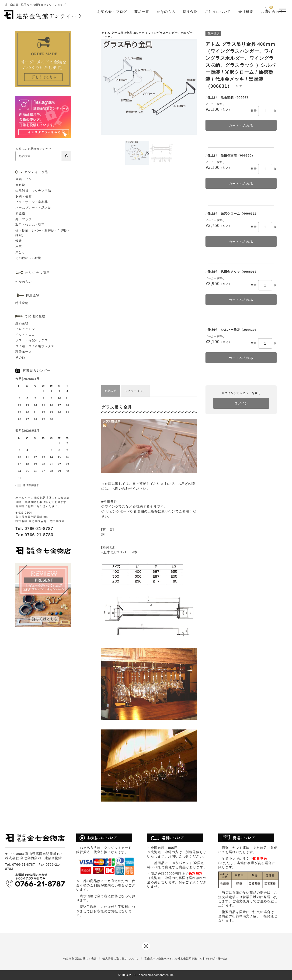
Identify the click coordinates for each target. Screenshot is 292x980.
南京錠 (20, 185)
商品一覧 (142, 12)
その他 (20, 357)
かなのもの (166, 12)
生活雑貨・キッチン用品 (33, 190)
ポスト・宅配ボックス (32, 340)
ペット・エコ (25, 335)
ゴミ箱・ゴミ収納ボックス (35, 346)
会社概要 (246, 12)
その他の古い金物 (28, 258)
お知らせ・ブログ (112, 12)
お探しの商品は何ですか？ (33, 149)
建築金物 (22, 323)
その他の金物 (35, 316)
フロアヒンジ (25, 329)
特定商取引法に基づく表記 (80, 959)
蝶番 (19, 241)
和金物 (20, 213)
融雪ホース (24, 352)
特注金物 (190, 12)
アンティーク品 (36, 172)
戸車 (19, 246)
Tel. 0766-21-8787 (34, 529)
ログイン (241, 403)
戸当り (20, 252)
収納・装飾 (24, 196)
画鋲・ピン (24, 179)
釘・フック (24, 219)
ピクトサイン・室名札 (32, 202)
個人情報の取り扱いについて (120, 959)
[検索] (66, 156)
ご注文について (218, 12)
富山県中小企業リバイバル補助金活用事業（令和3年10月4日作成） (186, 959)
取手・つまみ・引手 (30, 225)
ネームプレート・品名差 (33, 208)
